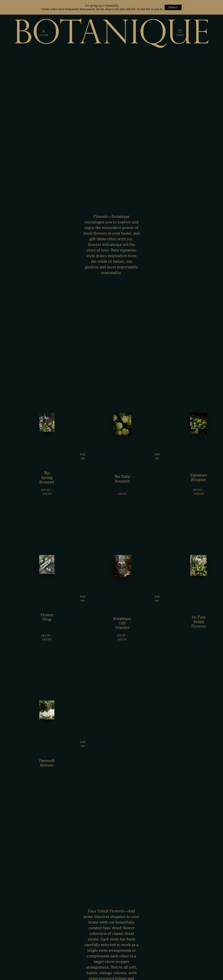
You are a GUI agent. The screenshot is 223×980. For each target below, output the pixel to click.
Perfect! (173, 7)
